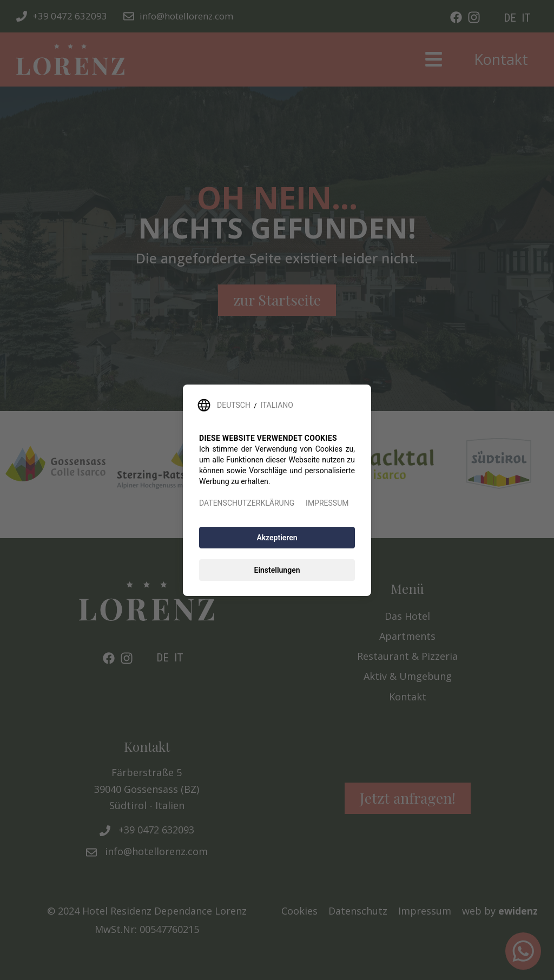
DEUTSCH (234, 405)
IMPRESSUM (327, 503)
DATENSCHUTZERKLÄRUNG (247, 503)
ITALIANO (277, 405)
